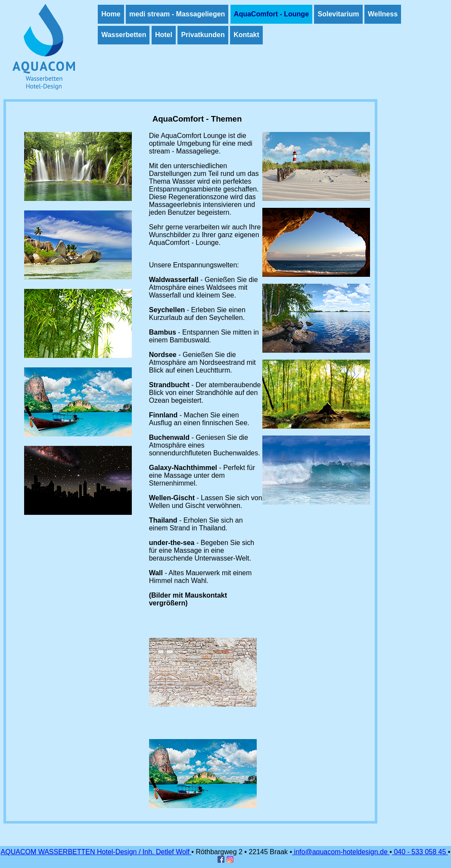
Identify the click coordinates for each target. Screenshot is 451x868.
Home (111, 14)
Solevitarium (338, 14)
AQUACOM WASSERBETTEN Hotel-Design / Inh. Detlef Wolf (96, 852)
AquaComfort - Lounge (271, 14)
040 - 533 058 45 (420, 852)
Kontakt (246, 35)
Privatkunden (203, 35)
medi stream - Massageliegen (177, 14)
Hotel (164, 35)
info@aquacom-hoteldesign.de (341, 852)
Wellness (383, 14)
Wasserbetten (124, 35)
